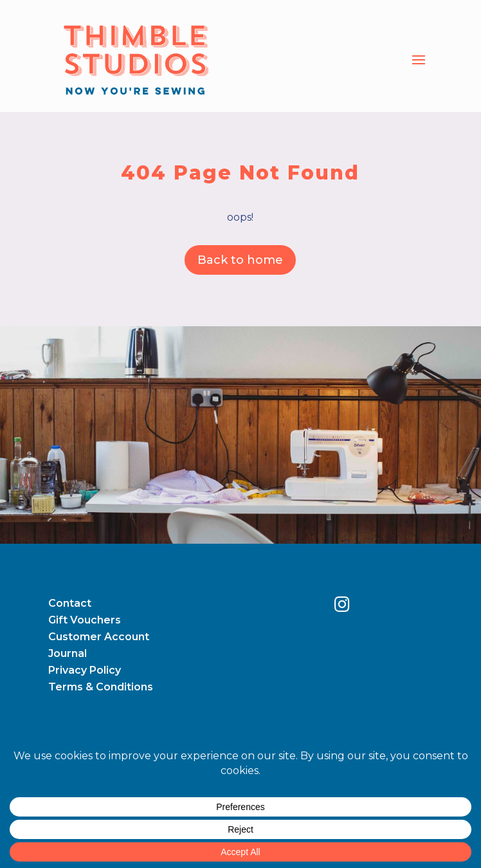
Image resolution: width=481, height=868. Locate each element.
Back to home (240, 260)
